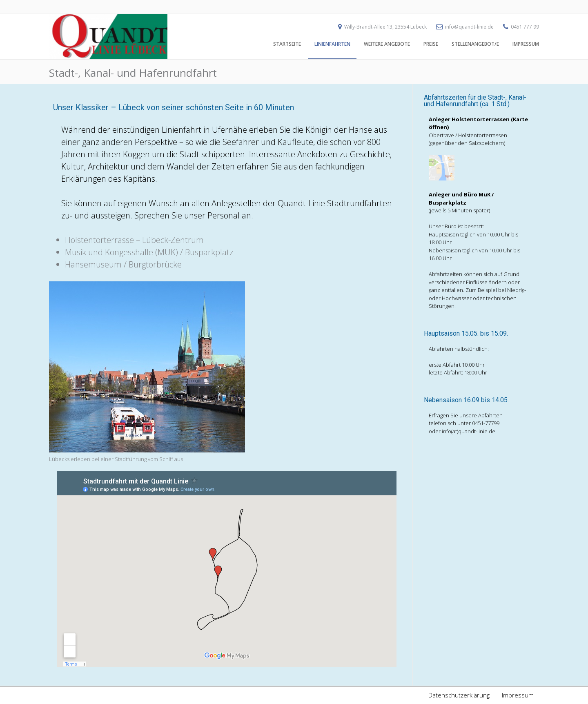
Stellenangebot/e (475, 44)
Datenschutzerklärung (459, 695)
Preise (431, 44)
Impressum (526, 44)
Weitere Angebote (387, 44)
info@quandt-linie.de (469, 27)
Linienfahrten (332, 44)
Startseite (287, 44)
